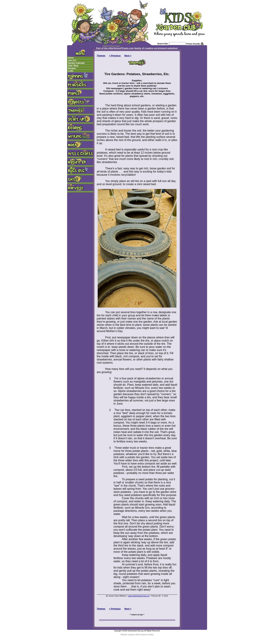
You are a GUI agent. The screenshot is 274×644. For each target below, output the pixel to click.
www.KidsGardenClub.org (139, 596)
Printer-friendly (193, 44)
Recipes (72, 68)
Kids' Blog (73, 66)
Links (71, 71)
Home (71, 58)
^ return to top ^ (137, 615)
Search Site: (163, 44)
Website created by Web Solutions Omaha (137, 635)
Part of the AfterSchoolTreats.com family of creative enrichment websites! (137, 48)
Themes (101, 56)
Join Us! (72, 60)
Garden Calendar (76, 63)
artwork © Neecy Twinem (111, 46)
